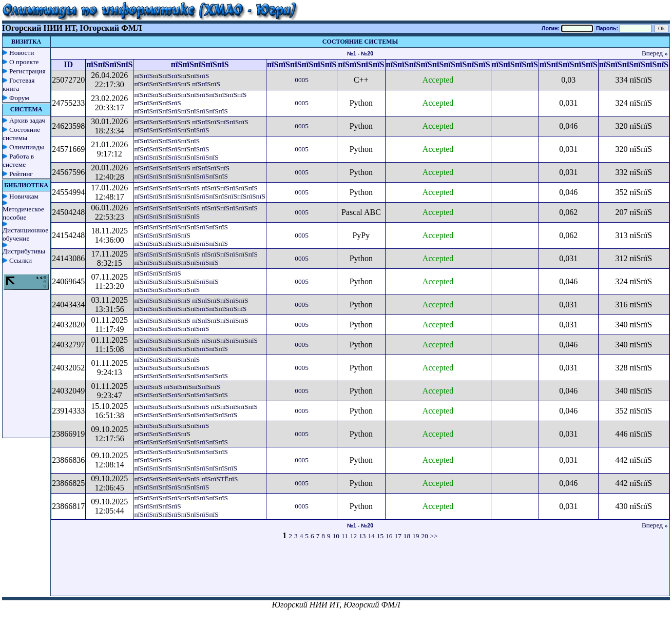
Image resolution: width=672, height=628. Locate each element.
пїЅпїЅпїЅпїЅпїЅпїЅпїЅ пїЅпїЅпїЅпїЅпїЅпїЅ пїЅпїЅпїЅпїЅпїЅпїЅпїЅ (196, 212)
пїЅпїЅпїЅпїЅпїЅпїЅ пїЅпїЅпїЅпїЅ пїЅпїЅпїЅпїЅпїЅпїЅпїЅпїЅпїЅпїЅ (182, 172)
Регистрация (27, 71)
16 (389, 536)
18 (407, 536)
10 (336, 536)
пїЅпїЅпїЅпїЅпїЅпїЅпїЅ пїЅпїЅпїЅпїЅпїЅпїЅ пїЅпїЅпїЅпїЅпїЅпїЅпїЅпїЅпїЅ (196, 258)
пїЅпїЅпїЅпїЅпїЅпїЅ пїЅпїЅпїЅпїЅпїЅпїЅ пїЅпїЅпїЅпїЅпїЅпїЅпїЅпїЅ (191, 126)
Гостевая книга (18, 84)
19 (416, 536)
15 (380, 536)
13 (362, 536)
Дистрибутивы (24, 251)
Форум (19, 98)
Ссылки (21, 260)
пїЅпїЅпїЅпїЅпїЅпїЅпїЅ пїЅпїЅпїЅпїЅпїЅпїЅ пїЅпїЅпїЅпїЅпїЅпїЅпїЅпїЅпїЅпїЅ (196, 345)
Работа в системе (18, 160)
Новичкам (24, 196)
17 (398, 536)
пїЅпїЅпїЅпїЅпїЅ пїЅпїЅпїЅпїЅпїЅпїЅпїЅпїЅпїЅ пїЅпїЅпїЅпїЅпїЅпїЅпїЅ (176, 281)
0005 (302, 80)
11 (345, 536)
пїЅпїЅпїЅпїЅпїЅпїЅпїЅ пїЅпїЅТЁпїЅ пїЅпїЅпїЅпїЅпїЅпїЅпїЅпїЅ (186, 483)
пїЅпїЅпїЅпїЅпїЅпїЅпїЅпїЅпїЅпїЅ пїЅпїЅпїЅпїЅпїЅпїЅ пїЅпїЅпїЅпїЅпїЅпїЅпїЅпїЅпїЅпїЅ (181, 235)
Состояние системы (21, 134)
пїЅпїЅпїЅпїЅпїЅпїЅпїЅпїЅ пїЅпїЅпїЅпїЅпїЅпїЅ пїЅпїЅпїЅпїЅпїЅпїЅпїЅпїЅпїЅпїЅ (181, 434)
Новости (22, 53)
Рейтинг (21, 174)
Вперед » (655, 53)
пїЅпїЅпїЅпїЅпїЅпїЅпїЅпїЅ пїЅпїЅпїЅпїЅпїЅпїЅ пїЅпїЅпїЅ (177, 80)
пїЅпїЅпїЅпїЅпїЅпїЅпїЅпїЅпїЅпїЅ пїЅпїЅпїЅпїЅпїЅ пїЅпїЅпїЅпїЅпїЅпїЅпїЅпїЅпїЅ (181, 506)
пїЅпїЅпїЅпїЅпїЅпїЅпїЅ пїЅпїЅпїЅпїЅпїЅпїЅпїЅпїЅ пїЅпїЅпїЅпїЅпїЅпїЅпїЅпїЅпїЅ (176, 149)
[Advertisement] (360, 573)
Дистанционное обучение (25, 234)
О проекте (24, 62)
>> (434, 536)
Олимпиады (27, 147)
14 (371, 536)
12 (353, 536)
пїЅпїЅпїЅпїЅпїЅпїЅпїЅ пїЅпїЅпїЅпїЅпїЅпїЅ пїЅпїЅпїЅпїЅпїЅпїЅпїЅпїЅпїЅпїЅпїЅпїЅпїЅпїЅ (199, 192)
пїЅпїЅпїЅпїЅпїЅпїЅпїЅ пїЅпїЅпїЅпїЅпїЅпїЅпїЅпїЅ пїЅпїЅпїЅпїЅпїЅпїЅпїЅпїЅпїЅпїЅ (181, 368)
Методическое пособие (23, 213)
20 (424, 536)
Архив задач (27, 120)
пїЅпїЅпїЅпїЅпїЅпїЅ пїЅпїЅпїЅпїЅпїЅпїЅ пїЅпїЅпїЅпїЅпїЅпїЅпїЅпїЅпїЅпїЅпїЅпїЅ (191, 305)
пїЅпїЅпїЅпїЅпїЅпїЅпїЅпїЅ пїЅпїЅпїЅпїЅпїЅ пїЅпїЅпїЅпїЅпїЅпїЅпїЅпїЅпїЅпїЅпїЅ (196, 411)
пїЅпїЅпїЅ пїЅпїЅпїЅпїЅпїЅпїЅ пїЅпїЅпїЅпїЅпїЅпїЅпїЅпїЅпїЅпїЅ (181, 391)
